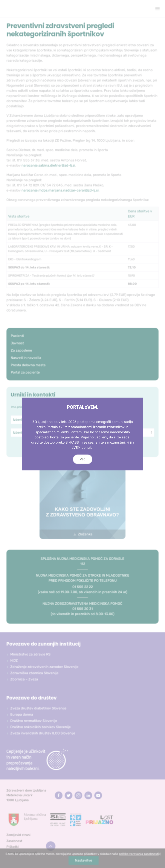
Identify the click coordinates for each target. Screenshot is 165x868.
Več (83, 459)
